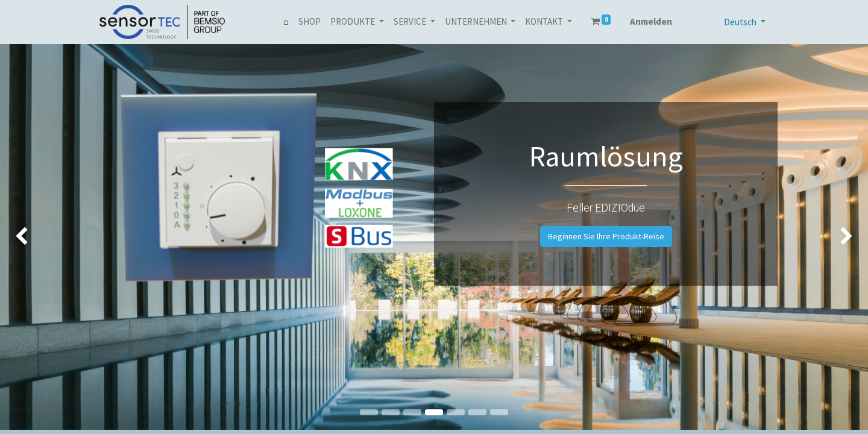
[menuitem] (286, 22)
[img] (35, 237)
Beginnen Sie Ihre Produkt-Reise (606, 236)
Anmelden (651, 21)
